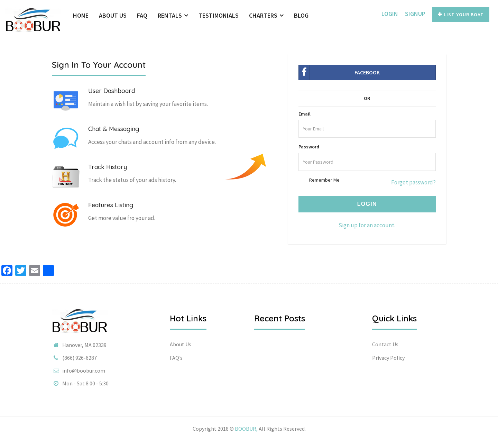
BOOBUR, (246, 429)
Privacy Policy (388, 358)
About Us (113, 15)
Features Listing (111, 205)
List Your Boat (461, 15)
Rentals (173, 15)
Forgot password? (413, 182)
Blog (301, 15)
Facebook (339, 72)
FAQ (142, 15)
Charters (266, 15)
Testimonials (219, 15)
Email (305, 114)
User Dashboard (112, 91)
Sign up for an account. (367, 225)
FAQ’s (176, 358)
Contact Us (385, 344)
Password (309, 147)
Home (81, 15)
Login (390, 14)
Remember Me (324, 180)
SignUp (415, 14)
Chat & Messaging (114, 129)
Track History (108, 167)
